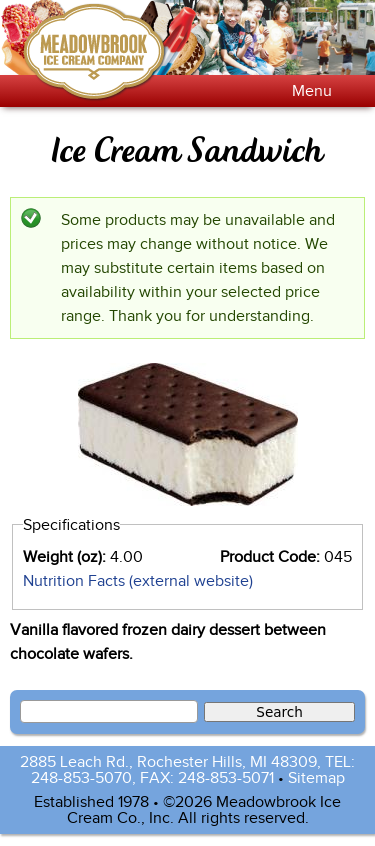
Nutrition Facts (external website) (138, 581)
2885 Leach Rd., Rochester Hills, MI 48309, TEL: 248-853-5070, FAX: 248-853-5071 (187, 770)
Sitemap (316, 778)
